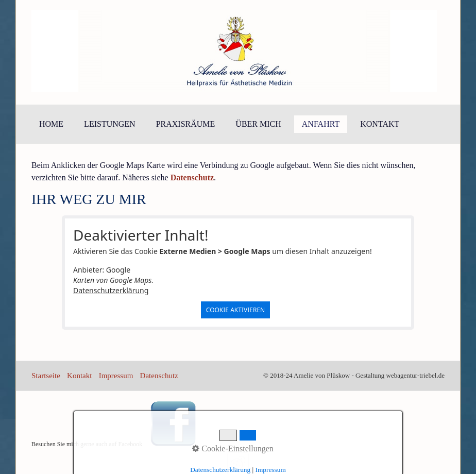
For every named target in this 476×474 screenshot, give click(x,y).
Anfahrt (321, 124)
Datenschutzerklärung (111, 290)
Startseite (46, 376)
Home (51, 124)
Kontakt (380, 124)
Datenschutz (159, 376)
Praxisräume (186, 124)
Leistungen (110, 124)
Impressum (116, 376)
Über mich (258, 124)
